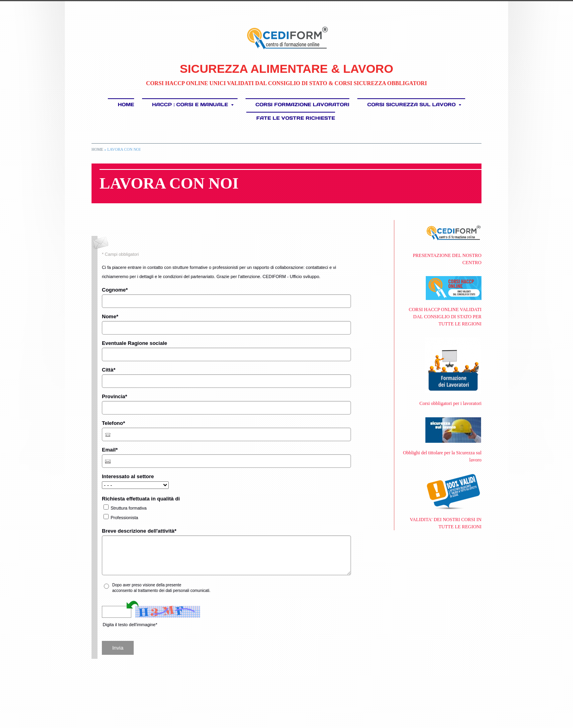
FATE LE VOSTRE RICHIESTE (296, 118)
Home (126, 104)
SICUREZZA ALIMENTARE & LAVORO (287, 69)
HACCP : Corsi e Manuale (193, 104)
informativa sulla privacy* (204, 585)
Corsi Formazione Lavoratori (302, 104)
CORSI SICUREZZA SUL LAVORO (414, 104)
